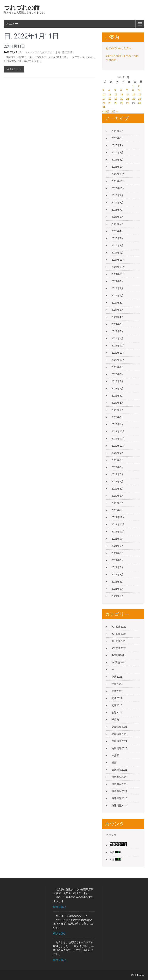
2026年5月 (118, 138)
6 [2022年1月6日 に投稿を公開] (121, 90)
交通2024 (117, 698)
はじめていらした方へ (119, 48)
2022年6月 (118, 474)
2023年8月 (118, 374)
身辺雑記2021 (119, 770)
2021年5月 (118, 567)
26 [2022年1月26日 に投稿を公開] (116, 103)
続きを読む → (14, 69)
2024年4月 (118, 317)
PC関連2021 (119, 655)
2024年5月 (118, 310)
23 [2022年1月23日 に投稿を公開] (140, 99)
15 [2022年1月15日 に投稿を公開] (134, 94)
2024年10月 (118, 274)
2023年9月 (118, 367)
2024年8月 (118, 288)
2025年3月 (118, 238)
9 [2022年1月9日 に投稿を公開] (139, 90)
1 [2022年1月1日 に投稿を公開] (133, 86)
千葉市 (115, 720)
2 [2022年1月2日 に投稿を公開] (139, 86)
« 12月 (106, 111)
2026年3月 (118, 152)
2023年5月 (118, 396)
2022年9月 (118, 453)
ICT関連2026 (119, 648)
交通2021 (117, 677)
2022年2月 (118, 503)
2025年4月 (118, 231)
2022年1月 (118, 510)
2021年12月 (118, 517)
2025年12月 (118, 174)
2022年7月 (118, 467)
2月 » (115, 111)
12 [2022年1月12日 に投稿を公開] (116, 94)
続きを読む (59, 907)
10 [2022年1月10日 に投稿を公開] (104, 94)
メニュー (12, 24)
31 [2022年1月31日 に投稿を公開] (104, 107)
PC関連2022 (119, 662)
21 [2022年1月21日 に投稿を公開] (128, 99)
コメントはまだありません (40, 52)
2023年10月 (118, 360)
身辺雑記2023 (119, 784)
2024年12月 (118, 260)
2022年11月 (118, 439)
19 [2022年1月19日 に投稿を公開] (116, 99)
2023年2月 (118, 417)
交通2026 (117, 713)
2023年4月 (118, 403)
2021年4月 (118, 574)
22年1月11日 (14, 46)
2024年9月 (118, 281)
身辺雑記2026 (119, 806)
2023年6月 (118, 389)
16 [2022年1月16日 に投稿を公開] (140, 94)
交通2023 (117, 691)
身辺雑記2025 (119, 798)
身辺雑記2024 (119, 791)
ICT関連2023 (119, 627)
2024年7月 (118, 296)
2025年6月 (118, 217)
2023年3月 (118, 410)
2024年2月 (118, 331)
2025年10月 (118, 188)
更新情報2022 (119, 734)
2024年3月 (118, 324)
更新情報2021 (119, 727)
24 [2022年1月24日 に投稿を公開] (104, 103)
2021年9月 (118, 539)
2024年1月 (118, 338)
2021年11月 (118, 524)
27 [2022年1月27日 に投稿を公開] (122, 103)
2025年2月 (118, 245)
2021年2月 (118, 589)
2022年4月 (118, 489)
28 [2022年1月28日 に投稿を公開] (128, 103)
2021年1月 (118, 596)
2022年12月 (118, 431)
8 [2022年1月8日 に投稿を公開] (133, 90)
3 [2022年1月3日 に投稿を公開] (103, 90)
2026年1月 (118, 167)
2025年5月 (118, 224)
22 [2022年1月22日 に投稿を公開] (134, 99)
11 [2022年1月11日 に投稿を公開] (110, 94)
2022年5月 (118, 481)
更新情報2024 (119, 741)
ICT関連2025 (119, 641)
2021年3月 (118, 582)
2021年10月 (118, 532)
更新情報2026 (119, 748)
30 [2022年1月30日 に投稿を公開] (140, 103)
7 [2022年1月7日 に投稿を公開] (127, 90)
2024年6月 (118, 303)
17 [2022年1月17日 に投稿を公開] (104, 99)
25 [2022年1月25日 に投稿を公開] (110, 103)
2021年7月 (118, 553)
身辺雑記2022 (66, 52)
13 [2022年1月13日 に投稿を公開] (122, 94)
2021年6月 (118, 560)
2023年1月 (118, 424)
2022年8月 (118, 460)
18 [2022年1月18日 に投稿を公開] (110, 99)
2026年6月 (118, 131)
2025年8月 (118, 203)
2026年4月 (118, 145)
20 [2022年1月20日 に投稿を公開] (122, 99)
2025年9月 (118, 195)
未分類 (115, 755)
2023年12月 (118, 346)
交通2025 (117, 705)
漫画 (114, 763)
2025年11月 (118, 181)
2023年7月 (118, 381)
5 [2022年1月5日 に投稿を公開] (115, 90)
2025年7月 (118, 210)
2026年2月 (118, 160)
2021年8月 (118, 546)
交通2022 (117, 684)
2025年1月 (118, 253)
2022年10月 (118, 446)
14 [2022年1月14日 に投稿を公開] (128, 94)
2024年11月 (118, 267)
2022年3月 (118, 496)
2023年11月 (118, 353)
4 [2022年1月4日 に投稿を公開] (109, 90)
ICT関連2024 (119, 634)
